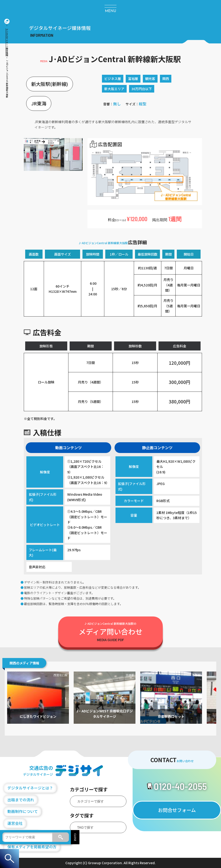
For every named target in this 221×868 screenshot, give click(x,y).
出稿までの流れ (21, 800)
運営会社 (15, 823)
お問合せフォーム (177, 810)
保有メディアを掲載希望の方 (32, 847)
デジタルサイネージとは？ (30, 788)
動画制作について (23, 811)
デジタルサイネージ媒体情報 (7, 42)
